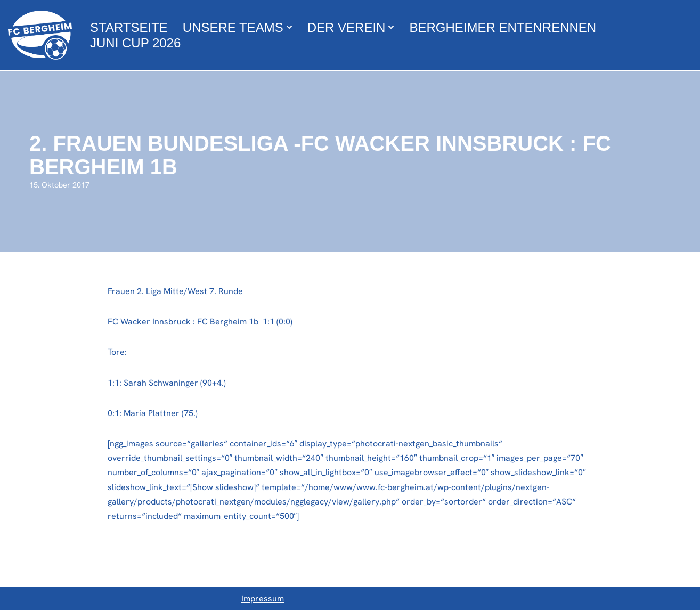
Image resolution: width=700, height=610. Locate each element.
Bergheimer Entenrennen (503, 27)
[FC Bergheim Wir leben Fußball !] (40, 35)
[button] (289, 27)
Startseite (129, 27)
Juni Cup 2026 (135, 43)
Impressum (263, 599)
